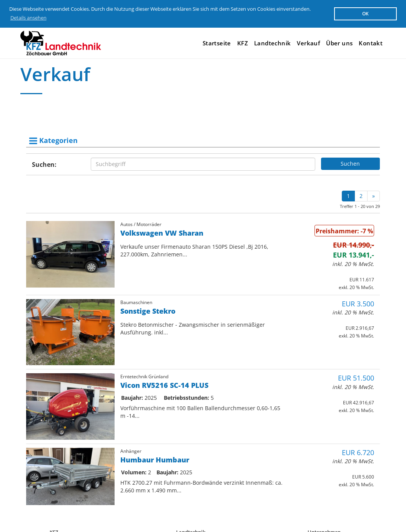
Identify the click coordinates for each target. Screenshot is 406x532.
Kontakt (371, 43)
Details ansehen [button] (28, 18)
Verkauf (308, 43)
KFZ (243, 43)
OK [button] (365, 14)
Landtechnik (272, 43)
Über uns (339, 43)
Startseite (217, 43)
